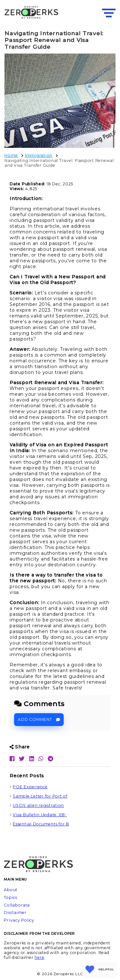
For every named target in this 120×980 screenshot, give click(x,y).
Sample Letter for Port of (40, 796)
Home (11, 155)
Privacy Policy (19, 920)
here (39, 957)
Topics (11, 897)
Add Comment (39, 719)
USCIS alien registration (38, 805)
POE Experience (30, 787)
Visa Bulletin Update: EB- (40, 815)
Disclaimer (15, 912)
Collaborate (17, 905)
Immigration (39, 155)
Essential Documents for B (41, 824)
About (11, 890)
